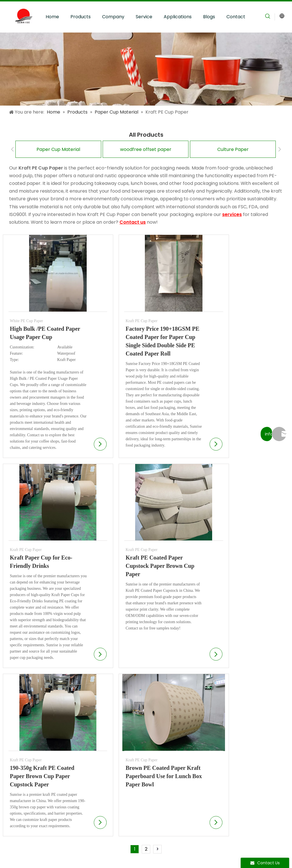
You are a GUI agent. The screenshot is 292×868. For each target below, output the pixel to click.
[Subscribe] (276, 754)
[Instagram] (219, 855)
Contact (236, 17)
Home (52, 17)
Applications (178, 17)
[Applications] (146, 69)
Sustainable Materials (106, 753)
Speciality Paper (30, 753)
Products (81, 17)
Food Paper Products (36, 762)
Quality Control (99, 744)
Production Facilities (104, 735)
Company (113, 17)
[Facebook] (200, 855)
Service (144, 17)
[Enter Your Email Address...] (245, 754)
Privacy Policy (84, 850)
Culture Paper (233, 149)
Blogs (209, 17)
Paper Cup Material (58, 149)
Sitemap (58, 850)
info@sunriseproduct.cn (237, 809)
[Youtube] (209, 855)
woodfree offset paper (146, 149)
